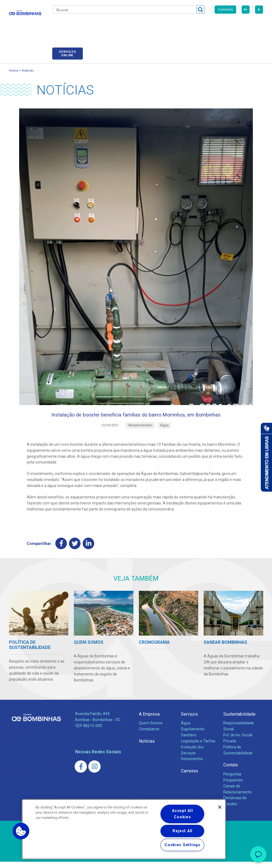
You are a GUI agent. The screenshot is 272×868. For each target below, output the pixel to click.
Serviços (189, 720)
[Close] (220, 807)
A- (259, 10)
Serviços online (248, 25)
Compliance (149, 735)
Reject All (182, 831)
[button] (21, 831)
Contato (231, 771)
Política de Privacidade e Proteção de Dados (136, 860)
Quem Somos (151, 729)
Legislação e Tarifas (198, 747)
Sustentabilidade (239, 720)
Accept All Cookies (182, 814)
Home (14, 64)
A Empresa (149, 720)
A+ (246, 10)
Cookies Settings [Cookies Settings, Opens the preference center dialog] (182, 845)
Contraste (225, 10)
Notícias (28, 64)
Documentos (192, 765)
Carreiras (180, 25)
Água (186, 729)
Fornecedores (209, 25)
